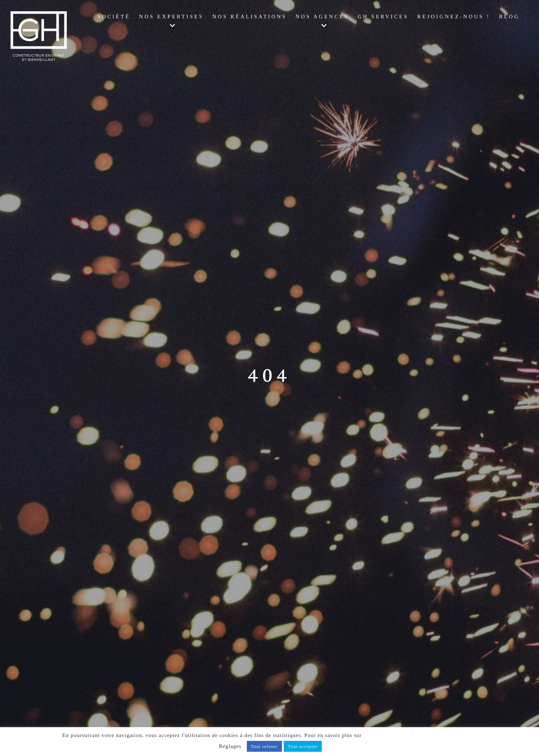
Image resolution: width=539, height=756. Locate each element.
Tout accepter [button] (303, 746)
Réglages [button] (230, 746)
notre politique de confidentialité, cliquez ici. (420, 735)
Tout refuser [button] (264, 746)
